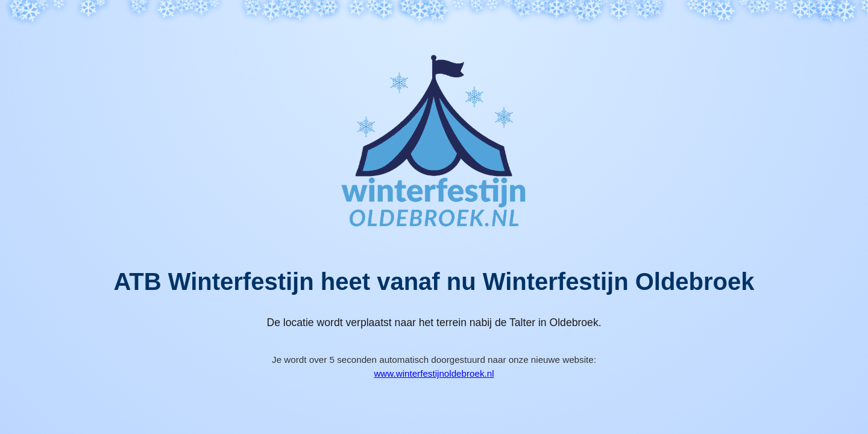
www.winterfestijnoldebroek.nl (434, 373)
